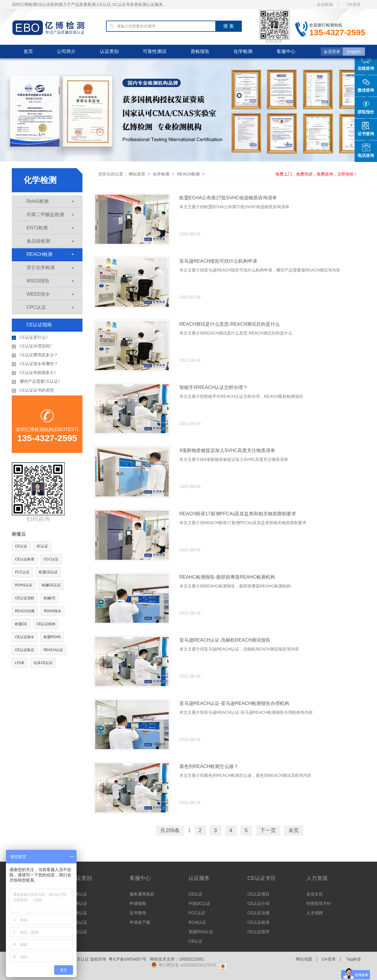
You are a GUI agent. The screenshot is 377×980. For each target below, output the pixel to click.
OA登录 (352, 4)
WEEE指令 (50, 294)
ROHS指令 (53, 611)
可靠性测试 (155, 51)
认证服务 (199, 878)
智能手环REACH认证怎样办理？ (214, 387)
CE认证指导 (258, 932)
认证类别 (109, 51)
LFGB (20, 663)
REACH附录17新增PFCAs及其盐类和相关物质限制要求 (238, 514)
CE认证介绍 (258, 903)
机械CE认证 (51, 585)
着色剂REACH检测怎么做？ (209, 766)
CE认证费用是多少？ (35, 355)
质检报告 (200, 51)
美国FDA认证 (201, 932)
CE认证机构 (46, 624)
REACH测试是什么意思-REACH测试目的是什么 (230, 324)
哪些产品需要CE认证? (36, 382)
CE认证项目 (258, 894)
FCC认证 (22, 572)
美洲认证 (79, 903)
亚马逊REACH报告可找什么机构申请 (218, 261)
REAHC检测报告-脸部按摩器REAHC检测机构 (227, 577)
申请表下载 (140, 922)
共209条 (170, 830)
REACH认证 (53, 650)
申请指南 (138, 903)
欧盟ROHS (52, 637)
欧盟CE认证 (48, 572)
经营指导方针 (319, 903)
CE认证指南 (39, 325)
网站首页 (137, 174)
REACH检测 (50, 254)
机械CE (50, 598)
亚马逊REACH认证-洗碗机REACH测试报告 (225, 640)
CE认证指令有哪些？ (35, 364)
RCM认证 (197, 922)
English (354, 52)
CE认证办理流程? (32, 346)
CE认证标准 (25, 559)
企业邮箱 (323, 4)
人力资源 (317, 878)
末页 (294, 830)
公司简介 (66, 51)
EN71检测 (50, 228)
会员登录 (332, 52)
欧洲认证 (79, 894)
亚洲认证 (79, 913)
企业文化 (315, 894)
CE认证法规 (258, 913)
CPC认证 (50, 307)
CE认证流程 (25, 598)
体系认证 (79, 932)
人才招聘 (315, 913)
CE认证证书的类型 (33, 390)
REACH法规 (25, 611)
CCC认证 (51, 559)
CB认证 (195, 941)
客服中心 (286, 51)
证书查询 (138, 913)
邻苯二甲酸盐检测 (50, 215)
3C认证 (42, 546)
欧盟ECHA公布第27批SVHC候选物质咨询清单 (228, 198)
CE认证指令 (25, 637)
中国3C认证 (199, 903)
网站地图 (304, 959)
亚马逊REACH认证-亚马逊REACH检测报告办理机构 (234, 703)
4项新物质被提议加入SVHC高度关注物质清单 (227, 450)
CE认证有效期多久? (34, 373)
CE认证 (21, 546)
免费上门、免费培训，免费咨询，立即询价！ (317, 174)
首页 (28, 51)
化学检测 (243, 51)
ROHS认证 (24, 585)
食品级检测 (50, 241)
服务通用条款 (142, 894)
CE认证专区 (262, 878)
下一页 (268, 830)
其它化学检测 (50, 268)
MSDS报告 (50, 281)
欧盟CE (21, 624)
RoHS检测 (50, 201)
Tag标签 (354, 959)
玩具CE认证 (43, 663)
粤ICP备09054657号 (128, 959)
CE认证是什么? (30, 337)
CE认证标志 (25, 650)
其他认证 (79, 922)
